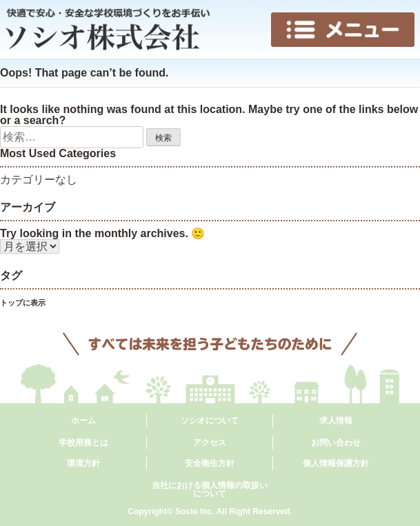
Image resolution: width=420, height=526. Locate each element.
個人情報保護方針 (336, 463)
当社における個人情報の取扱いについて (210, 489)
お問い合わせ (336, 443)
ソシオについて (210, 421)
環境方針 (83, 463)
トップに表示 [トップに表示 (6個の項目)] (23, 303)
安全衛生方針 (210, 463)
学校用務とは (83, 443)
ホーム (83, 421)
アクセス (210, 443)
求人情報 (336, 421)
